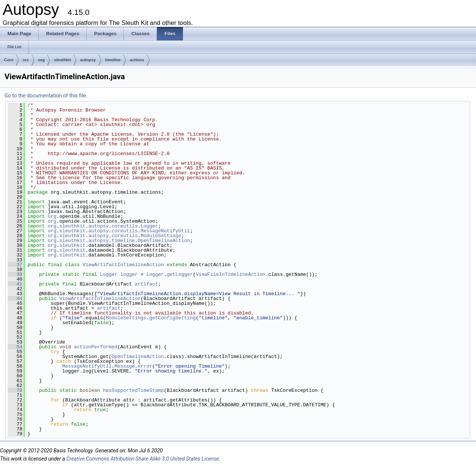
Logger (149, 226)
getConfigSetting (172, 318)
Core (9, 60)
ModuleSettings (161, 236)
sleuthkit (62, 60)
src (26, 60)
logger (129, 274)
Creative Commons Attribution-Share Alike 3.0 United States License (142, 459)
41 (15, 284)
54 (15, 347)
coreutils (125, 226)
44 (15, 298)
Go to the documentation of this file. (46, 96)
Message (125, 366)
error (145, 366)
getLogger (180, 274)
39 (15, 274)
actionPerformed (96, 347)
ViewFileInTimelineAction (230, 274)
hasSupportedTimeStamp (134, 390)
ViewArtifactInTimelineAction (123, 265)
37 (15, 265)
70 (15, 390)
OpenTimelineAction (164, 241)
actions (137, 60)
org (42, 60)
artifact (146, 284)
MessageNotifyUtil (165, 231)
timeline (113, 60)
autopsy (88, 60)
